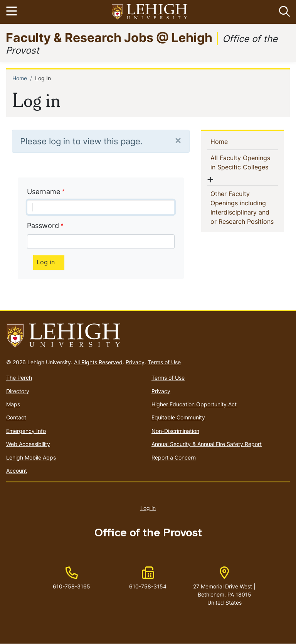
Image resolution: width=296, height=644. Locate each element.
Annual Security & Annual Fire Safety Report (207, 444)
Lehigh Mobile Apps (31, 457)
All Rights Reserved (98, 362)
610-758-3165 (71, 586)
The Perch (19, 378)
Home (20, 78)
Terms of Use (164, 362)
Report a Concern (174, 457)
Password (43, 226)
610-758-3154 (148, 586)
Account (17, 471)
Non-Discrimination (175, 431)
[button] (283, 12)
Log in (148, 508)
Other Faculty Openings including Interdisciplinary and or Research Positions (244, 208)
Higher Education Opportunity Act (194, 404)
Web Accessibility (28, 444)
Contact (16, 417)
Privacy (135, 362)
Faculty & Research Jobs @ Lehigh (109, 37)
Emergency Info (26, 431)
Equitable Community (178, 417)
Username (44, 192)
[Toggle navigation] (13, 12)
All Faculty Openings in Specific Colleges (244, 162)
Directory (18, 391)
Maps (13, 404)
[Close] (178, 140)
